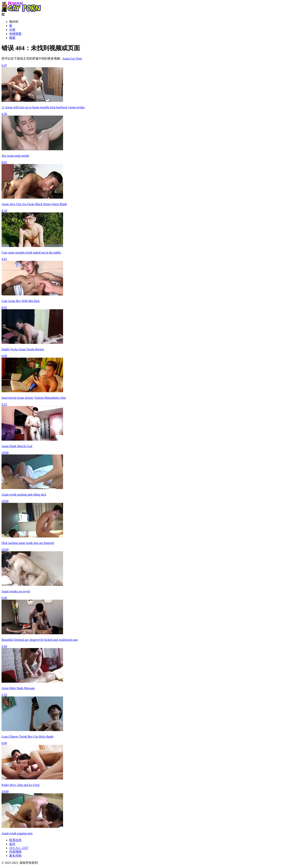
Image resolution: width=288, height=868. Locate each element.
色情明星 (15, 34)
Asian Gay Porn (72, 58)
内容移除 (15, 852)
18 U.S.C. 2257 (19, 848)
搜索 (12, 38)
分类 (12, 30)
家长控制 (15, 856)
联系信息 (15, 840)
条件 (12, 844)
